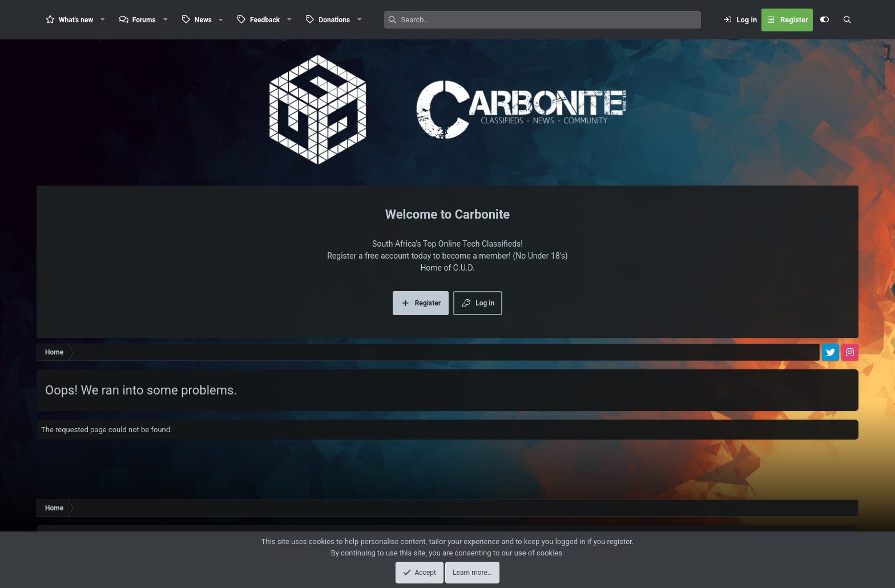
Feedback (265, 20)
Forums (144, 20)
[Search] (551, 20)
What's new (76, 20)
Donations (334, 20)
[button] (103, 20)
